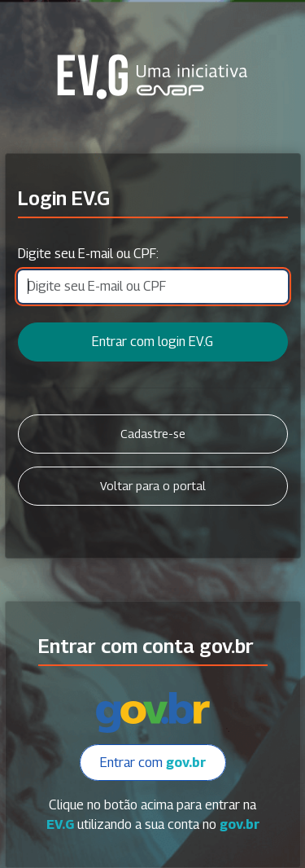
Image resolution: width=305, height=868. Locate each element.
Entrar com (153, 763)
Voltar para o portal (153, 486)
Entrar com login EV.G (152, 342)
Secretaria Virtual (153, 77)
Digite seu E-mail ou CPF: (88, 254)
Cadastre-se (153, 434)
